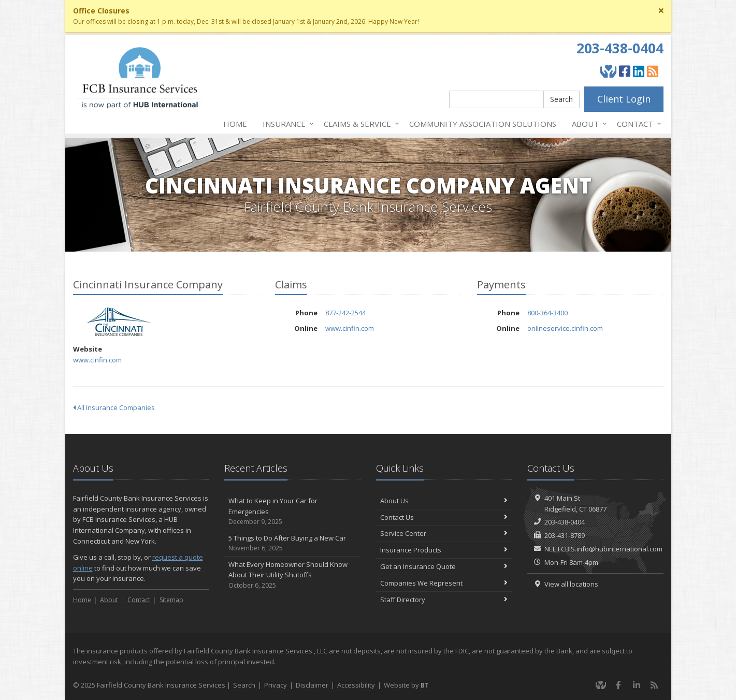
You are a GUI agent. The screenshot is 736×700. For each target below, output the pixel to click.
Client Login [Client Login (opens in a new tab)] (624, 99)
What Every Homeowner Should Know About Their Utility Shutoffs (292, 575)
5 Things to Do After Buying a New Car (292, 543)
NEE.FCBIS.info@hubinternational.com (603, 549)
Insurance (286, 124)
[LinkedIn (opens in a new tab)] (639, 71)
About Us (444, 501)
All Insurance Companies (114, 407)
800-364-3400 (547, 313)
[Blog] (653, 71)
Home (235, 124)
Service (359, 124)
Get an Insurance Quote (444, 566)
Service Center (444, 533)
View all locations (571, 584)
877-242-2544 (345, 313)
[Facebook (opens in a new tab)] (625, 71)
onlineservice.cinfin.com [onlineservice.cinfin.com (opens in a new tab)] (565, 328)
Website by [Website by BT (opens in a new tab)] (406, 685)
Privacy (276, 685)
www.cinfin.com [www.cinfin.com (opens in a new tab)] (97, 360)
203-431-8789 (565, 535)
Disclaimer (312, 685)
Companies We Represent (444, 583)
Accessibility (356, 685)
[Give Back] (608, 71)
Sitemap (171, 600)
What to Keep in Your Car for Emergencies (292, 512)
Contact (637, 124)
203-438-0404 (620, 48)
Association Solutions (483, 124)
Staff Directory (444, 600)
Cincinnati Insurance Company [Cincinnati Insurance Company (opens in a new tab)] (119, 322)
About (587, 124)
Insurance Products (444, 550)
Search (561, 99)
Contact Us (444, 517)
